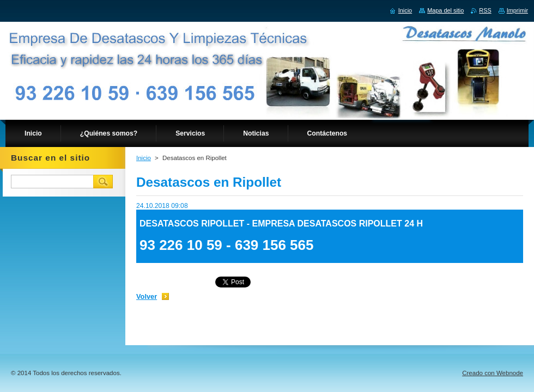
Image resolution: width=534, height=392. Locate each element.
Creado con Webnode (493, 373)
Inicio (144, 158)
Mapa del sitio (445, 10)
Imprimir (517, 10)
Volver (147, 296)
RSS (485, 10)
